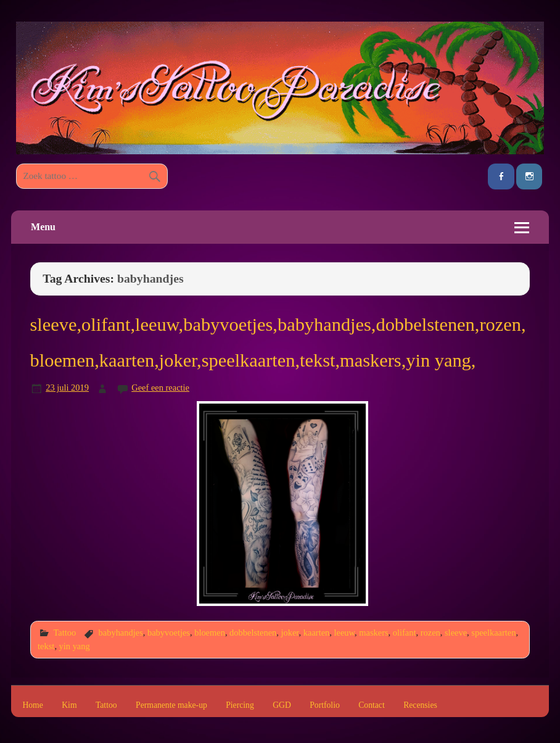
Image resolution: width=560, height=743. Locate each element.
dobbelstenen (253, 633)
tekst (46, 646)
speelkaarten (493, 633)
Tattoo (64, 633)
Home (32, 705)
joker (290, 633)
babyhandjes (121, 633)
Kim (69, 705)
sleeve (456, 633)
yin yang (75, 646)
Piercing (240, 705)
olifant (405, 633)
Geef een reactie (160, 388)
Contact (372, 705)
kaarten (316, 633)
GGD (282, 705)
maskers (373, 633)
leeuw (345, 633)
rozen (430, 633)
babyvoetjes (169, 633)
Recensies (420, 705)
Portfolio (325, 705)
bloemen (210, 633)
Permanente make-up (171, 705)
